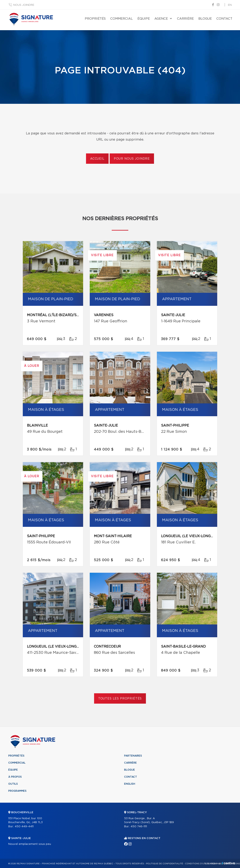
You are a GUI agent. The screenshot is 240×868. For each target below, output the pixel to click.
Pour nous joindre (132, 159)
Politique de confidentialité (165, 864)
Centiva (228, 863)
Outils (13, 784)
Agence (161, 19)
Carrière (185, 19)
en (230, 5)
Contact (224, 19)
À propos (15, 777)
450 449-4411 (24, 827)
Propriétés (95, 19)
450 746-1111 (139, 827)
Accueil (97, 159)
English (130, 784)
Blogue (205, 19)
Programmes (17, 791)
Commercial (122, 19)
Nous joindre (24, 5)
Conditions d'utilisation (201, 864)
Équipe (144, 19)
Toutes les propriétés (120, 699)
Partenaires (133, 756)
